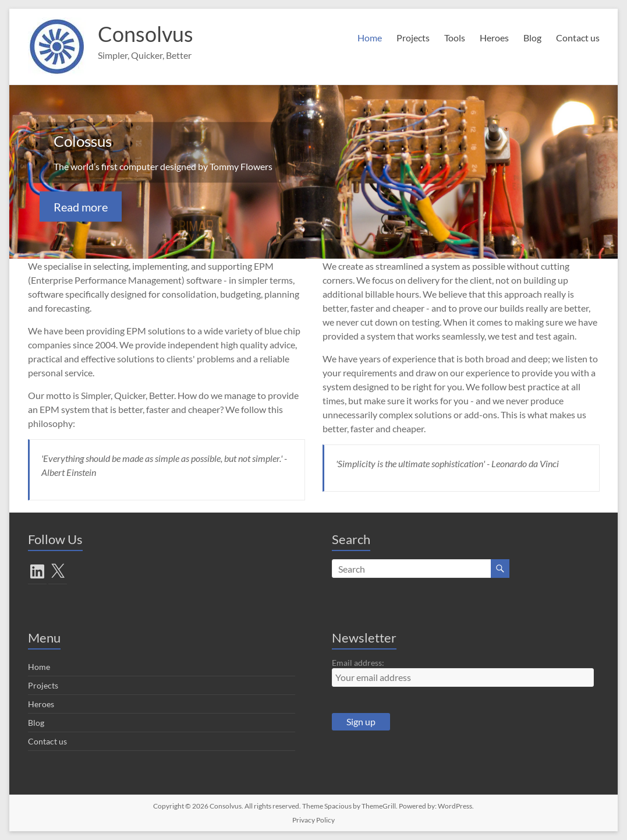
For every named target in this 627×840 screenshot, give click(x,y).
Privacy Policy (313, 820)
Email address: (358, 663)
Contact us (578, 38)
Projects (413, 38)
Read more (81, 207)
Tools (455, 38)
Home (370, 38)
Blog (532, 38)
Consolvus (146, 34)
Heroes (494, 38)
